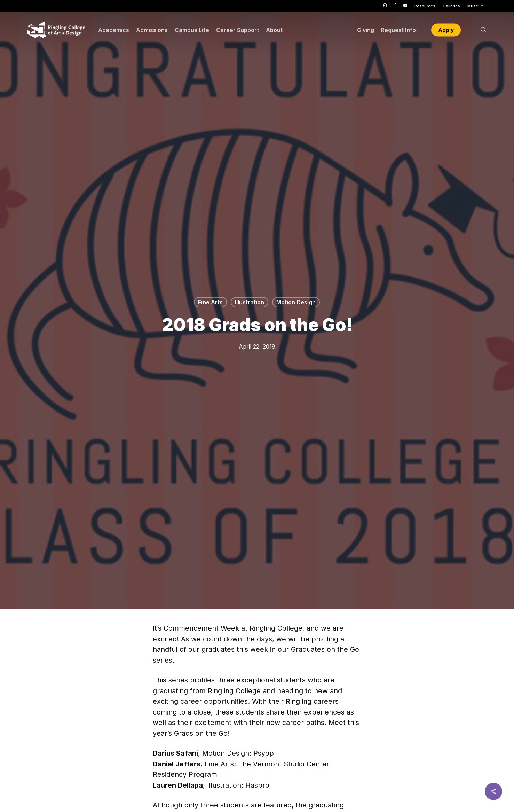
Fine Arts (210, 302)
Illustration (250, 302)
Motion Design (296, 302)
